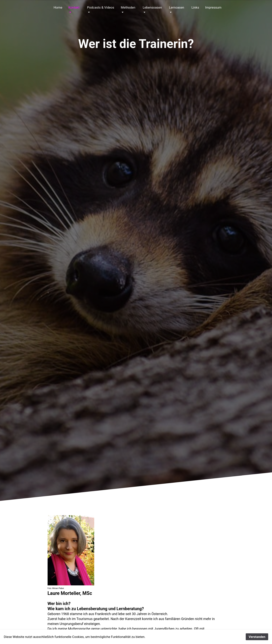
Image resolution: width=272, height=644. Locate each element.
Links (195, 7)
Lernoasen (177, 7)
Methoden (128, 7)
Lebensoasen (152, 7)
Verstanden (257, 637)
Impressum (213, 7)
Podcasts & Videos (101, 7)
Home (58, 7)
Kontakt (74, 7)
